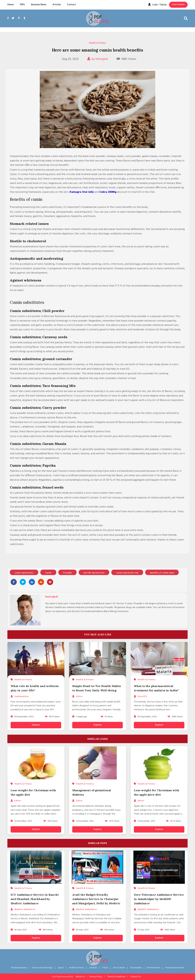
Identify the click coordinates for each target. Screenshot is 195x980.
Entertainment (153, 968)
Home (11, 5)
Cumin (48, 573)
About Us (80, 977)
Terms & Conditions (116, 977)
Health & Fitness (97, 43)
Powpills (67, 573)
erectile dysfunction (94, 573)
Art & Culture (119, 968)
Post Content (178, 5)
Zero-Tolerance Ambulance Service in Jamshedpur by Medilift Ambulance (159, 899)
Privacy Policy (96, 977)
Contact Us (135, 977)
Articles (57, 5)
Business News (39, 5)
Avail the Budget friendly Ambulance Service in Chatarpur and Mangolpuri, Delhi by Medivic (96, 899)
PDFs (22, 5)
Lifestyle (93, 968)
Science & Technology (42, 968)
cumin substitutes (24, 573)
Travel (105, 968)
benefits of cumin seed (162, 573)
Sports (61, 968)
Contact (71, 5)
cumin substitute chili (127, 573)
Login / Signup (157, 5)
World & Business (19, 968)
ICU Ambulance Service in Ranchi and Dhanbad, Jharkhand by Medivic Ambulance (35, 899)
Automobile (136, 968)
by (98, 59)
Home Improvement (175, 968)
